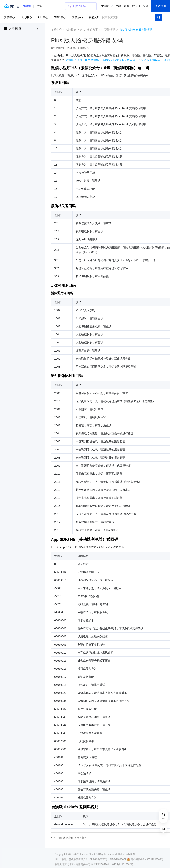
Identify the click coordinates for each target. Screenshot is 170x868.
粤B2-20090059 (118, 859)
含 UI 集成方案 (89, 30)
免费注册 (161, 6)
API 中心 (43, 17)
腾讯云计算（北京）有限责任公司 (72, 864)
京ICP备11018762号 (123, 864)
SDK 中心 (60, 17)
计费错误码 (108, 30)
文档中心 (9, 17)
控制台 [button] (136, 6)
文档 (118, 6)
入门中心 (26, 17)
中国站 (105, 6)
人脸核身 (15, 29)
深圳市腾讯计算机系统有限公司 (71, 859)
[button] (27, 6)
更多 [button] (39, 6)
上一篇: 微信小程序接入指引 (70, 838)
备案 (127, 6)
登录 (146, 6)
